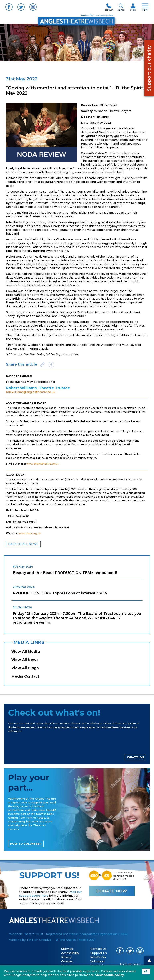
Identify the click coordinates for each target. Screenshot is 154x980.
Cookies (67, 961)
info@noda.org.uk (25, 522)
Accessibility (70, 953)
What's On (98, 957)
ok (146, 971)
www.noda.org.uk (30, 533)
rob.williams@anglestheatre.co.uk (31, 392)
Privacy (66, 957)
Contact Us (98, 949)
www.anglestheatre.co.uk (42, 464)
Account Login (130, 964)
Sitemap (67, 949)
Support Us (99, 953)
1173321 (141, 408)
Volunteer (98, 961)
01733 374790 (20, 516)
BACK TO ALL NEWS (23, 544)
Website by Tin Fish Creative (30, 940)
